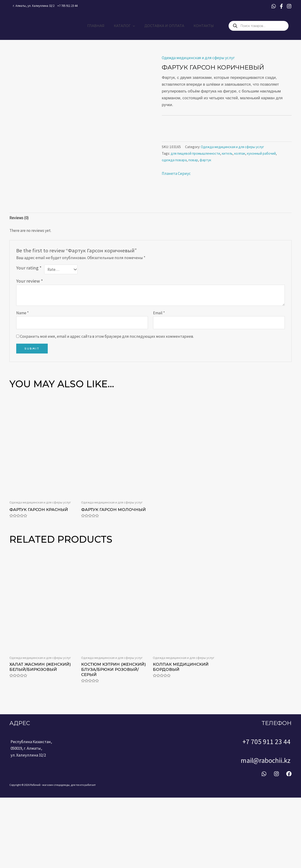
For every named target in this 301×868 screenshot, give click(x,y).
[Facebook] (281, 6)
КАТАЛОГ (126, 27)
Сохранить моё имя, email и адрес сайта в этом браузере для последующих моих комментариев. (107, 409)
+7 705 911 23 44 (67, 6)
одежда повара (174, 162)
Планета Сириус (176, 175)
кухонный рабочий (261, 155)
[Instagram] (289, 6)
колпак (240, 155)
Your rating (29, 340)
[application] (134, 27)
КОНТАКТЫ (199, 27)
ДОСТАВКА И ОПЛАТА (163, 27)
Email (159, 385)
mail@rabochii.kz (276, 832)
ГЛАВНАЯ (100, 27)
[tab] (19, 290)
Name (22, 385)
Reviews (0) (19, 290)
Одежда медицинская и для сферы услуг (198, 60)
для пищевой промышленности (195, 155)
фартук (205, 162)
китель (227, 155)
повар (193, 162)
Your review (30, 353)
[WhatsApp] (274, 6)
